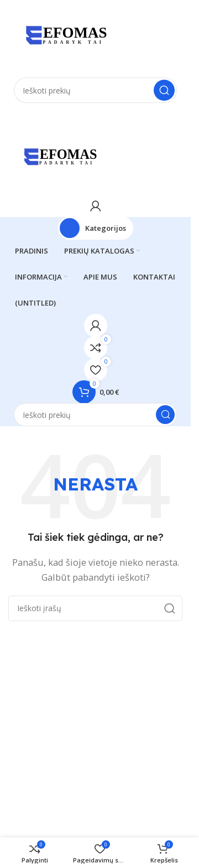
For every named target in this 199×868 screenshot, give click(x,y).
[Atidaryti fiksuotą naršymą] (95, 228)
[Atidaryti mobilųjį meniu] (95, 114)
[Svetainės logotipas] (64, 38)
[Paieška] (95, 90)
